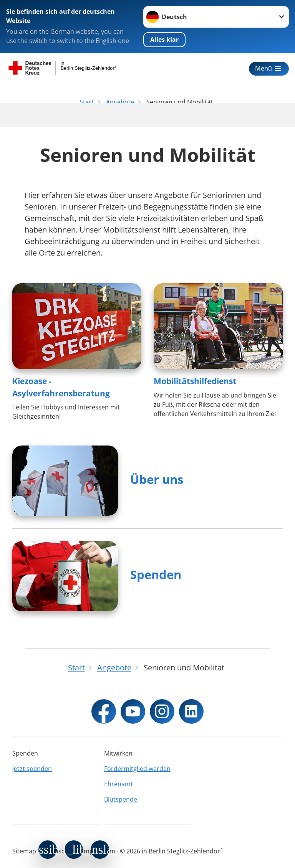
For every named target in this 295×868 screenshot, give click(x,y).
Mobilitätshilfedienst (195, 381)
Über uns (157, 479)
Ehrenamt (118, 784)
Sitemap (24, 851)
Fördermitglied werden (137, 769)
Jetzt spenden (32, 769)
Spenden (156, 574)
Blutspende (121, 799)
